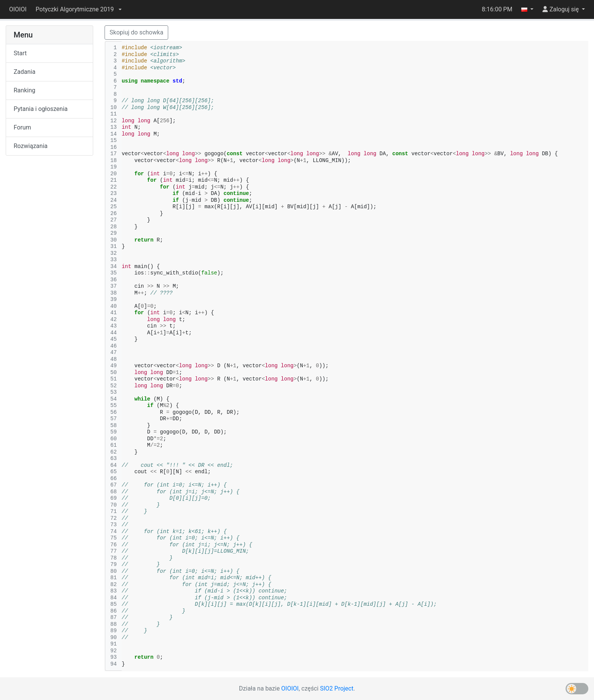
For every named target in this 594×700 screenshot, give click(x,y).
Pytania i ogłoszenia (41, 109)
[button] (78, 9)
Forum (22, 127)
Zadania (24, 72)
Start (20, 53)
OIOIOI (18, 9)
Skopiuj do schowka (136, 32)
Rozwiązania (30, 146)
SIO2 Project (337, 688)
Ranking (24, 90)
